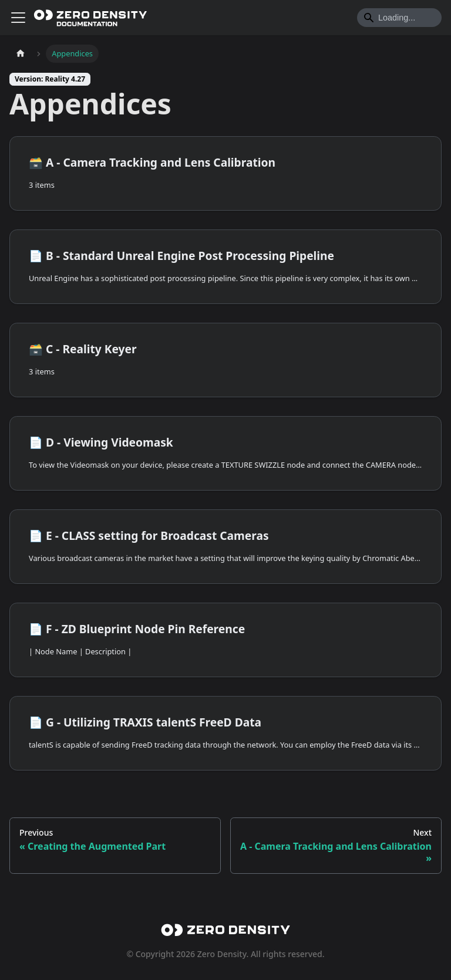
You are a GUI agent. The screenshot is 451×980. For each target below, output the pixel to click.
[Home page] (21, 54)
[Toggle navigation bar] (18, 18)
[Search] (399, 18)
